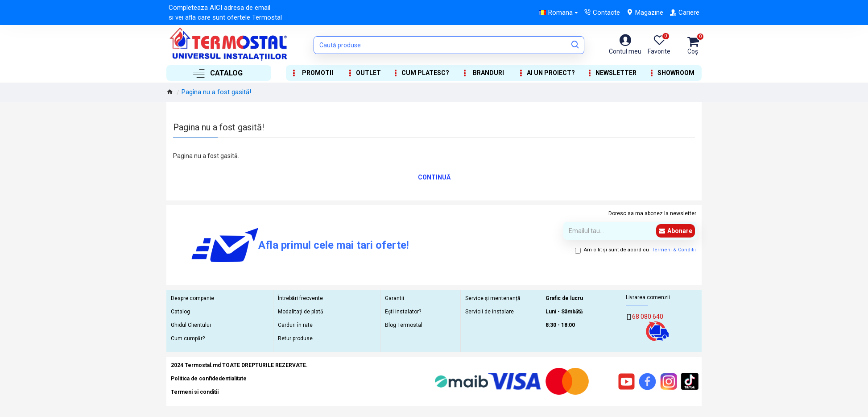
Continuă (434, 177)
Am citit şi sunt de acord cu (636, 250)
